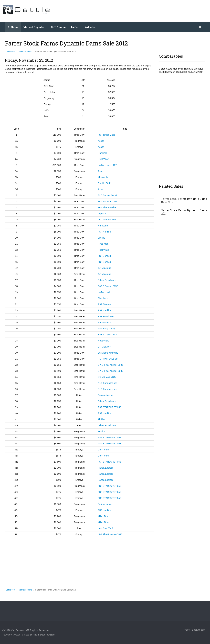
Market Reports (25, 52)
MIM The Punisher (107, 207)
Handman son (105, 322)
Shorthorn (103, 298)
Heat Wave (103, 159)
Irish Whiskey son (107, 220)
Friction (102, 431)
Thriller (101, 419)
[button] (200, 27)
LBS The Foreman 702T (110, 534)
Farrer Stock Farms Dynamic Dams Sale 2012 (184, 200)
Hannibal (102, 153)
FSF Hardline (105, 232)
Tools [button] (75, 27)
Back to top (199, 630)
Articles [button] (91, 27)
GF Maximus (104, 268)
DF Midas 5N (105, 347)
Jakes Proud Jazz (107, 280)
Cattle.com (10, 52)
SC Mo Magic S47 (107, 377)
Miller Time (103, 516)
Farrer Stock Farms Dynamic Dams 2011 (184, 212)
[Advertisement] (148, 11)
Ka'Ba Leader (105, 292)
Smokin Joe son (106, 395)
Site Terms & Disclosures (39, 635)
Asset (101, 141)
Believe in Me (105, 504)
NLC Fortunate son (107, 383)
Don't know (103, 450)
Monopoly (103, 177)
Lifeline (101, 238)
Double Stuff (104, 183)
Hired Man (103, 244)
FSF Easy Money (107, 329)
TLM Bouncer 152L (108, 201)
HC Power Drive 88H (108, 359)
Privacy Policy (11, 635)
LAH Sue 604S (105, 528)
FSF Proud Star (106, 316)
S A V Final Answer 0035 (110, 365)
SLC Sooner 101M (107, 195)
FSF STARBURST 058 (109, 407)
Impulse (102, 214)
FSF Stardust (105, 304)
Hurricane (103, 226)
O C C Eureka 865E (108, 286)
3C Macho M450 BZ (108, 353)
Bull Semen (58, 27)
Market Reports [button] (35, 27)
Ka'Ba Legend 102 (107, 165)
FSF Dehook (104, 256)
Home (13, 27)
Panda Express (106, 468)
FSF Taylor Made (106, 135)
